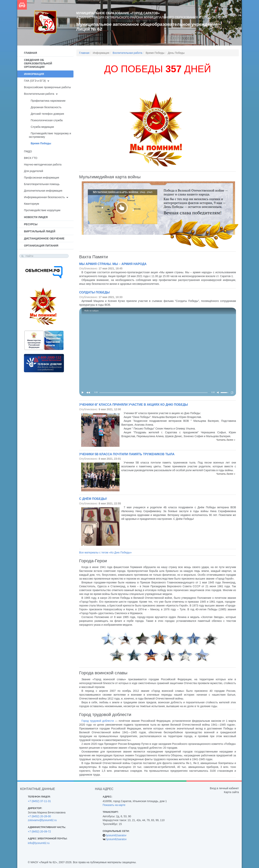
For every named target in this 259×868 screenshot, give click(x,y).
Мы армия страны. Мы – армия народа (113, 264)
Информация (34, 74)
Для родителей (34, 171)
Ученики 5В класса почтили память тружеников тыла (127, 454)
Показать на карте (114, 805)
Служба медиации (42, 127)
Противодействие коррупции (42, 210)
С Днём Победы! (93, 499)
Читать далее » (226, 440)
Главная (31, 53)
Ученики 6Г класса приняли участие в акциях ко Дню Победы (134, 405)
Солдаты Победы (94, 292)
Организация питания (41, 246)
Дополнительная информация (43, 191)
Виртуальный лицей (40, 231)
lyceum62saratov (116, 835)
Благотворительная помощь (42, 184)
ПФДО (28, 151)
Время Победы (41, 143)
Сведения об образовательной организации (38, 63)
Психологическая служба (47, 120)
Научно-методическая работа (43, 164)
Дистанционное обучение (44, 238)
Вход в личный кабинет (224, 788)
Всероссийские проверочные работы (47, 87)
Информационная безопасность (44, 197)
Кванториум (32, 204)
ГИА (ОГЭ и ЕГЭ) (35, 81)
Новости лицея (36, 217)
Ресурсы (31, 224)
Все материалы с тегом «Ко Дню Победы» (106, 552)
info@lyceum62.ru (39, 843)
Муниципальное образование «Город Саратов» (118, 13)
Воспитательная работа (39, 94)
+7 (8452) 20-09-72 (39, 831)
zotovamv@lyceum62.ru (42, 820)
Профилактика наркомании (48, 101)
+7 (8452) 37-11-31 (39, 801)
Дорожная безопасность (46, 107)
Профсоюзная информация (42, 178)
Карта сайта (231, 792)
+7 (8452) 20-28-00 (39, 816)
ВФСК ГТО (31, 158)
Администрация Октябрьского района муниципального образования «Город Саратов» (152, 17)
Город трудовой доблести (98, 721)
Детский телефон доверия (47, 114)
